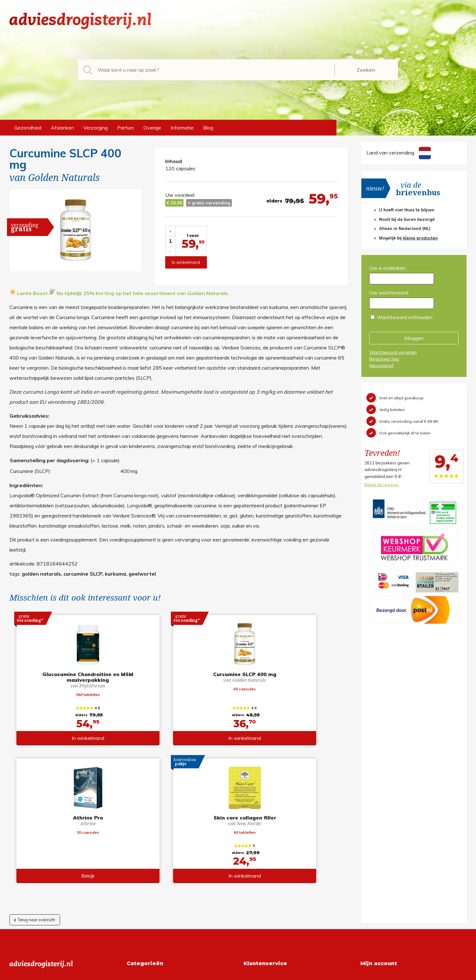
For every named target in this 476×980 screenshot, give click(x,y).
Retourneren (258, 857)
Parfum (126, 128)
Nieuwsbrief (381, 366)
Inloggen (414, 338)
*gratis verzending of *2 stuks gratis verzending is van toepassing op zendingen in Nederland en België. (238, 973)
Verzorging (96, 128)
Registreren (374, 847)
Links (249, 887)
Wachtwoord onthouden (405, 317)
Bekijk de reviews (382, 485)
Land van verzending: (399, 153)
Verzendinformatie (264, 867)
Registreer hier (384, 359)
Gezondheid (28, 128)
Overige (152, 128)
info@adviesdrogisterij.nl (37, 847)
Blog (208, 128)
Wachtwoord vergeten (393, 352)
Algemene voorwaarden (271, 847)
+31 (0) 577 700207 (33, 857)
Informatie (182, 128)
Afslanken (62, 128)
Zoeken (366, 70)
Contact (253, 877)
